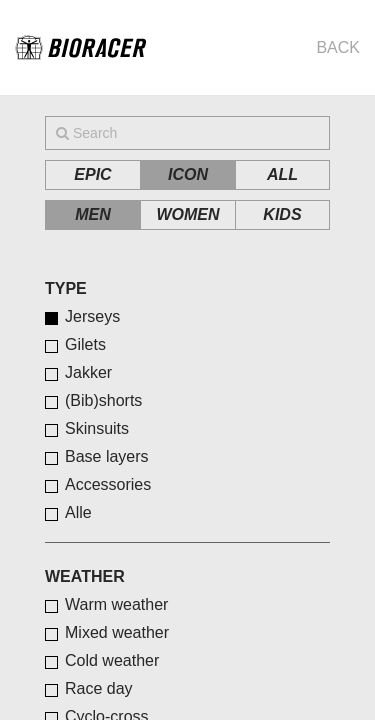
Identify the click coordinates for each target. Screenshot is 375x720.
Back (338, 47)
